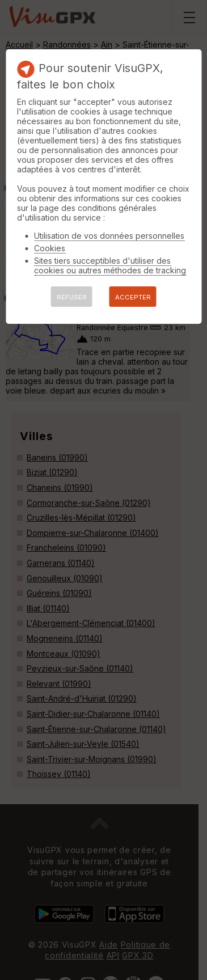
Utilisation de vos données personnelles (109, 236)
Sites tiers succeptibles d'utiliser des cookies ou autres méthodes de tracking (110, 265)
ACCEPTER (133, 297)
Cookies (50, 248)
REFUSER (72, 297)
